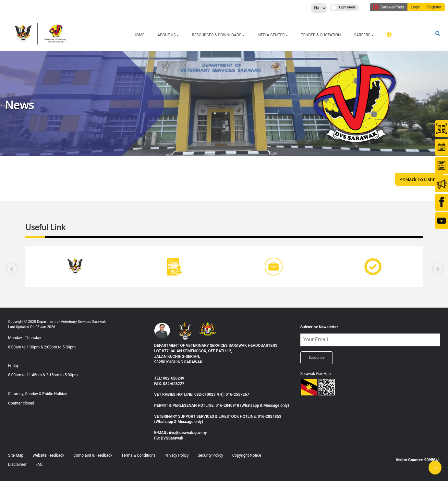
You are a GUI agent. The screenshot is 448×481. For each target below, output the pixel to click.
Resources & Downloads (218, 35)
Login (416, 7)
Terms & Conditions (138, 455)
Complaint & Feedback (93, 455)
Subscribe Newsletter (319, 327)
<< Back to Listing (419, 179)
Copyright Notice (247, 455)
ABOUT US (168, 35)
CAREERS (363, 35)
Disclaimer (17, 464)
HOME (139, 35)
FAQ (39, 464)
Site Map (16, 455)
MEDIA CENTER (273, 35)
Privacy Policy (176, 455)
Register (434, 7)
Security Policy (210, 455)
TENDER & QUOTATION (321, 35)
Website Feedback (48, 455)
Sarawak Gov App (316, 374)
